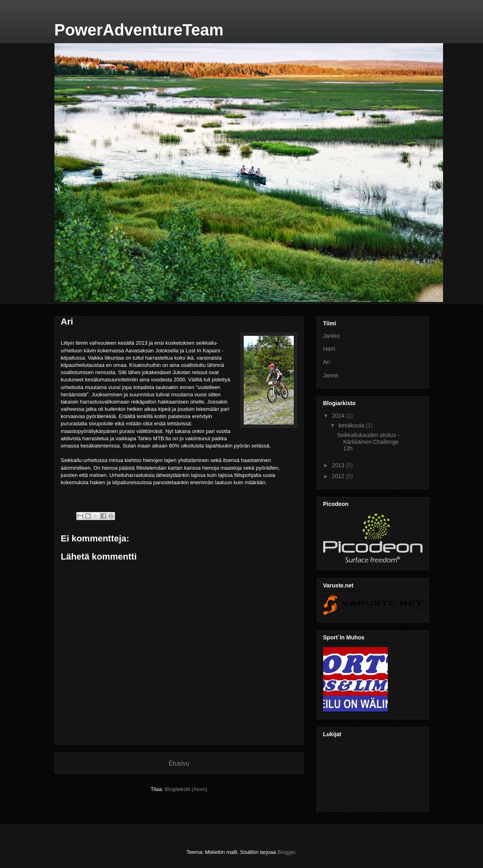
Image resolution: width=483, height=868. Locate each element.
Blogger (286, 852)
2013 (339, 465)
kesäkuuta (352, 425)
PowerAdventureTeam (139, 30)
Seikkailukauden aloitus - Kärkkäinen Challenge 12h (368, 442)
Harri (329, 349)
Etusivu (179, 763)
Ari (327, 362)
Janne (331, 375)
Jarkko (331, 336)
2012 (339, 476)
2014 (339, 416)
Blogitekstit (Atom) (186, 789)
